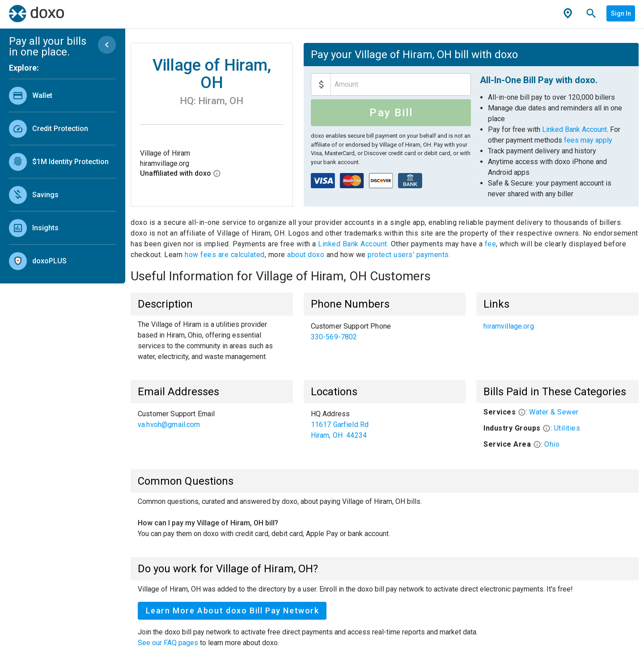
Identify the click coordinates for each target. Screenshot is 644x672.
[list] (62, 176)
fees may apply (588, 140)
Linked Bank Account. (354, 244)
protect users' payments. (409, 255)
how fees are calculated (225, 255)
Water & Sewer (554, 412)
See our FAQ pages (169, 643)
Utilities (567, 428)
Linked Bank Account (574, 129)
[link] (62, 95)
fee (491, 244)
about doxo (306, 255)
